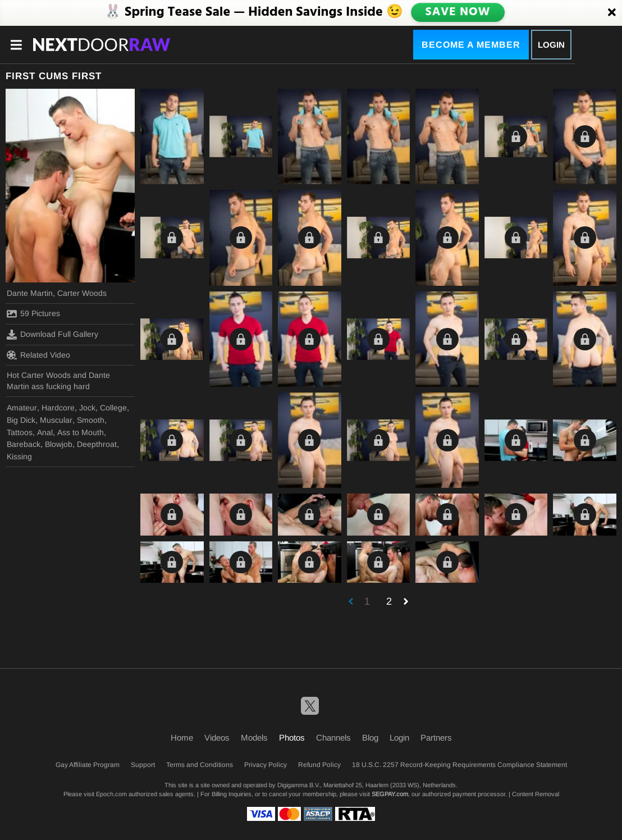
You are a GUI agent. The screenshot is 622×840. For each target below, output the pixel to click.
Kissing (19, 456)
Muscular (56, 420)
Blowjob (59, 444)
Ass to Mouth (81, 432)
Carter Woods (82, 293)
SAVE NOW (458, 12)
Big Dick (21, 420)
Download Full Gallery (52, 335)
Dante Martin (30, 293)
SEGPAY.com (390, 794)
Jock (87, 408)
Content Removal (536, 794)
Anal (45, 432)
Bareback (24, 444)
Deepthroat (97, 444)
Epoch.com (111, 794)
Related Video (38, 355)
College (113, 408)
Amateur (22, 408)
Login (551, 45)
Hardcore (58, 408)
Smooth (91, 420)
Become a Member (471, 45)
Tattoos (20, 432)
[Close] (612, 13)
